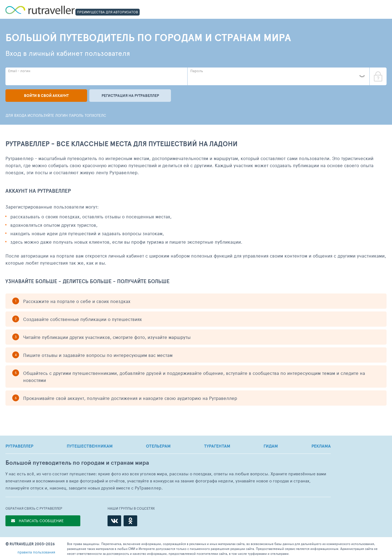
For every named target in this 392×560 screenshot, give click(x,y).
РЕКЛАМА (321, 446)
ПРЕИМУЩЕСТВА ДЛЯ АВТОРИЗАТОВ (108, 12)
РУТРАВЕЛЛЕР (19, 446)
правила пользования (36, 552)
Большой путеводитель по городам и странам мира (77, 463)
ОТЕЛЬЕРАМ (158, 446)
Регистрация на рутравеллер (130, 96)
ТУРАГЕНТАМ (217, 446)
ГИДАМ (271, 446)
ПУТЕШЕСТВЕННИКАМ (90, 446)
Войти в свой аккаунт (46, 96)
